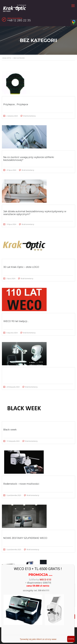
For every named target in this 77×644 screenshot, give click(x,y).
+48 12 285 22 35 (19, 20)
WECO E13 (45, 580)
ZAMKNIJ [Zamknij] (71, 639)
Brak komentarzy (29, 116)
